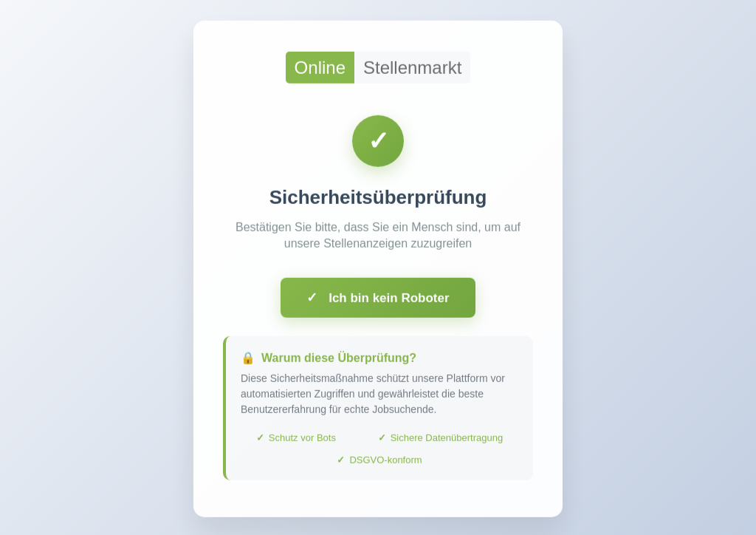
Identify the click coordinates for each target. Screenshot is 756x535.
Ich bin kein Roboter (378, 301)
